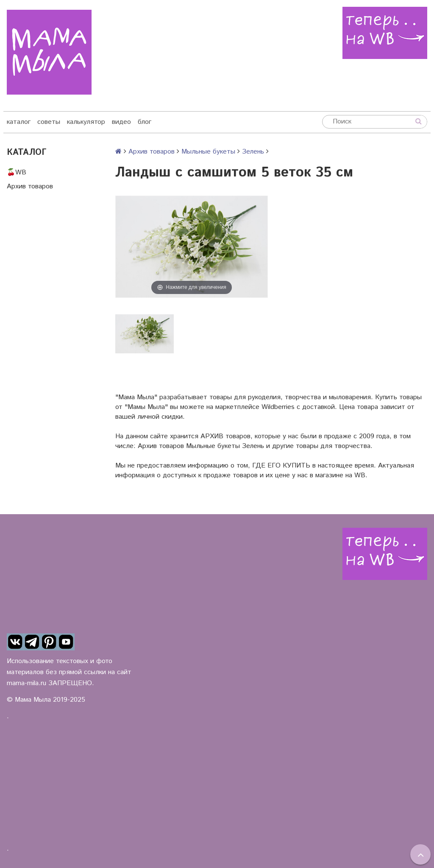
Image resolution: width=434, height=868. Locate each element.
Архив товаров (30, 186)
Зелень (253, 152)
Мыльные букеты (208, 152)
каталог (19, 122)
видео (121, 122)
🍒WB (17, 172)
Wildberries (278, 407)
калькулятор (86, 122)
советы (49, 122)
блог (145, 122)
